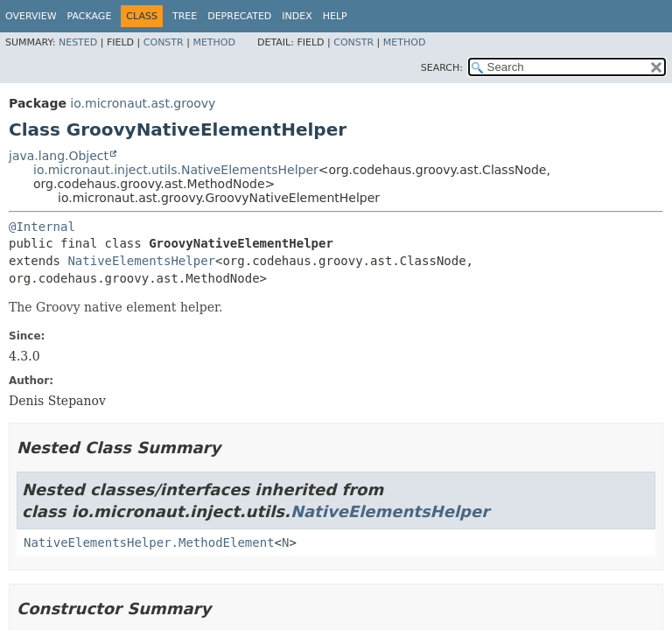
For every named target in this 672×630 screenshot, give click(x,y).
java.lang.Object (59, 156)
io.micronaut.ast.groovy (143, 103)
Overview (31, 16)
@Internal (42, 227)
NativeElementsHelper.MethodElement (149, 542)
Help (335, 16)
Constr (164, 42)
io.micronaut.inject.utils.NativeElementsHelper (176, 170)
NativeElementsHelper (141, 261)
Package (90, 16)
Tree (185, 16)
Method (214, 42)
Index (297, 16)
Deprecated (239, 16)
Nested (78, 42)
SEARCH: (442, 68)
